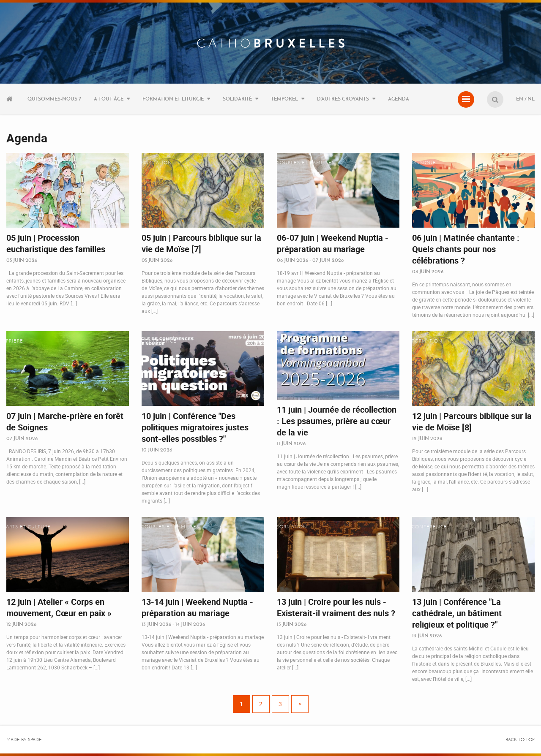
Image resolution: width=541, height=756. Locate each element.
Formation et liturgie (173, 99)
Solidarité (237, 99)
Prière (15, 341)
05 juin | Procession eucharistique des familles (56, 243)
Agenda (399, 99)
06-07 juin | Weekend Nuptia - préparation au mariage (333, 243)
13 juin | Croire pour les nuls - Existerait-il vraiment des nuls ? (336, 607)
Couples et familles (306, 163)
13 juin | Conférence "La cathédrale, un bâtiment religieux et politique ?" (457, 613)
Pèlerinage (22, 163)
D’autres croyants (343, 99)
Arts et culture (28, 527)
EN (520, 99)
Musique (424, 163)
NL (531, 99)
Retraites (290, 341)
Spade (35, 740)
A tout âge (109, 99)
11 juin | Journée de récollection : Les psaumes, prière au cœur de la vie (337, 421)
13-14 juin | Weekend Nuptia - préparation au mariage (197, 607)
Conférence (159, 341)
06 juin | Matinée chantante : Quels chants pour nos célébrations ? (466, 249)
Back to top (520, 740)
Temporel (284, 99)
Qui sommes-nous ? (54, 99)
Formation (157, 163)
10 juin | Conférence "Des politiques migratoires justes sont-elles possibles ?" (195, 427)
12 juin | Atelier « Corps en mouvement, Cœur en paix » (59, 607)
